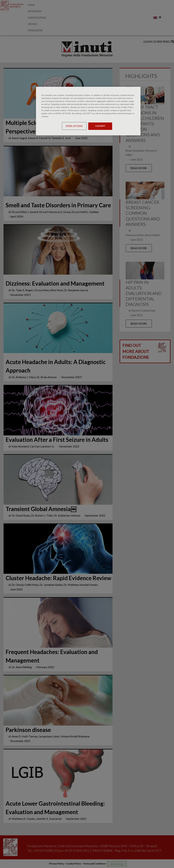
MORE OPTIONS (74, 126)
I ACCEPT (100, 126)
